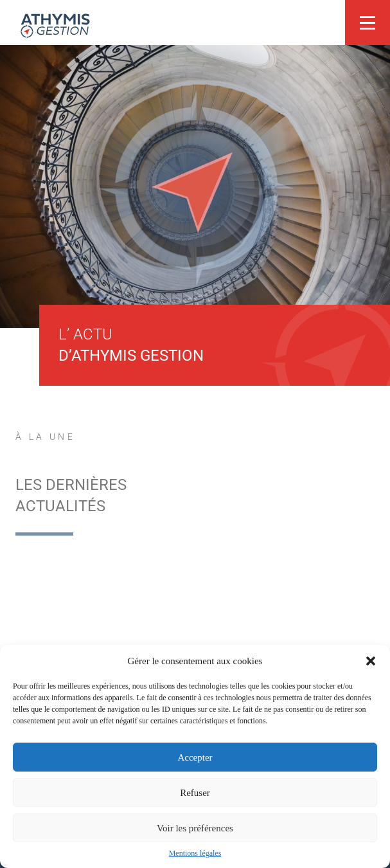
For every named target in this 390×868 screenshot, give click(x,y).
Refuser (195, 793)
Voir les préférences (195, 828)
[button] (371, 661)
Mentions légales (195, 853)
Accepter (195, 757)
